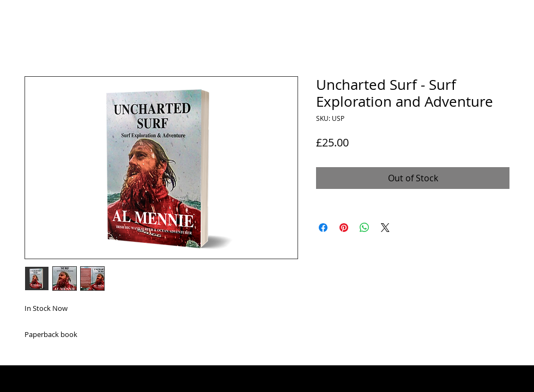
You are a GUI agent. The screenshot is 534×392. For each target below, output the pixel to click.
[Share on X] (385, 228)
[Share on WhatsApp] (365, 228)
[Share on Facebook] (323, 228)
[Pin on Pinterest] (344, 228)
